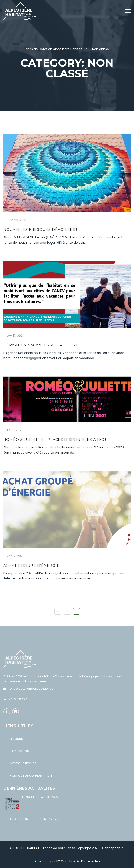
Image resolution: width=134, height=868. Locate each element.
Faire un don (20, 751)
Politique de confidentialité (31, 776)
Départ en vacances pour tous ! (40, 345)
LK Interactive (90, 861)
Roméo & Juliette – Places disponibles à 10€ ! (55, 440)
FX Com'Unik (66, 861)
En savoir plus (17, 251)
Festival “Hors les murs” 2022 (31, 819)
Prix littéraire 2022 (40, 797)
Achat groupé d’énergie (31, 566)
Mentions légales (23, 763)
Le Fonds (16, 739)
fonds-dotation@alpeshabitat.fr (32, 689)
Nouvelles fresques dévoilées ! (40, 230)
